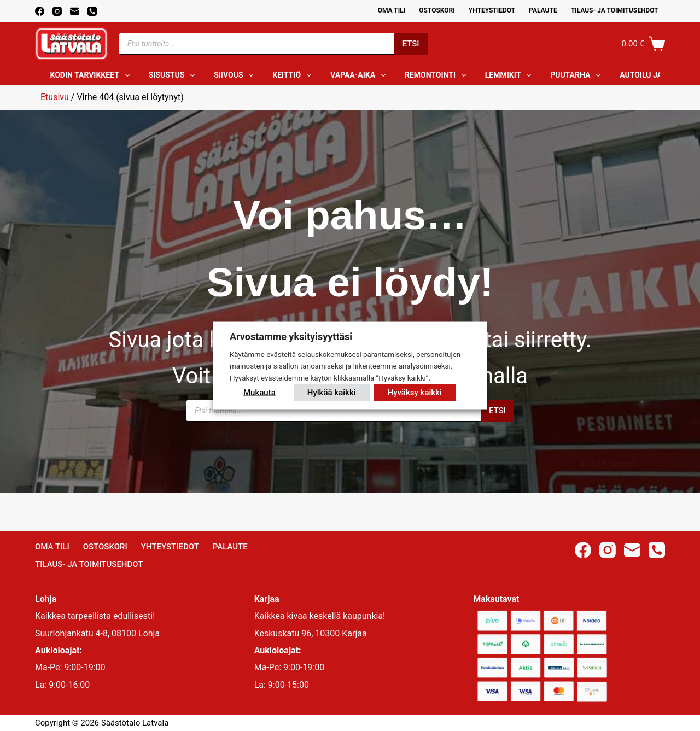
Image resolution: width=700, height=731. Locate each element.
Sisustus (174, 75)
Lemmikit (510, 75)
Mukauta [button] (259, 393)
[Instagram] (57, 11)
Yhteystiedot (492, 10)
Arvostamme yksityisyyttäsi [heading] (291, 336)
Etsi (411, 44)
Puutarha (577, 75)
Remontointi (437, 75)
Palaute (543, 10)
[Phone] (92, 11)
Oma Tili (392, 10)
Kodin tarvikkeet (92, 75)
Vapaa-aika (360, 75)
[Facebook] (40, 11)
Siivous (236, 75)
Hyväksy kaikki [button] (415, 393)
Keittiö (294, 75)
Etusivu (55, 97)
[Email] (75, 11)
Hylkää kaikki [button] (332, 393)
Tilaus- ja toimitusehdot (615, 10)
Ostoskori (437, 10)
